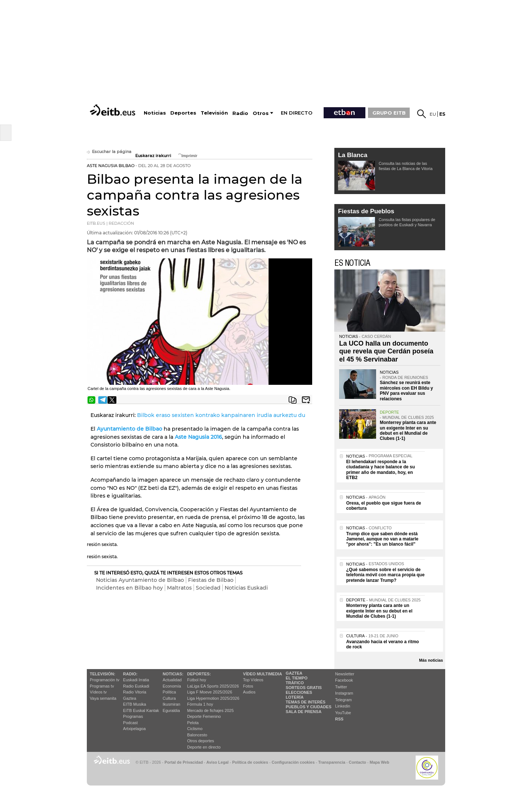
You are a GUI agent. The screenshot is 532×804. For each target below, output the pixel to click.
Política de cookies (250, 762)
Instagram (344, 693)
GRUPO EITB (389, 113)
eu (433, 114)
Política (169, 692)
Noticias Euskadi (246, 588)
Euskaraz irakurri (153, 156)
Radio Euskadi (136, 686)
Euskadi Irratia (136, 680)
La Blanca (353, 155)
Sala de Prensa (303, 712)
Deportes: (199, 674)
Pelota (193, 723)
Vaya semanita (103, 698)
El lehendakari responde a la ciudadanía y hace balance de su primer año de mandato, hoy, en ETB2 (381, 470)
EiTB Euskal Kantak (141, 710)
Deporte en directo (204, 747)
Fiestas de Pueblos (366, 211)
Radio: (130, 674)
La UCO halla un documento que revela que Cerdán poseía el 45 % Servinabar (386, 351)
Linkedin (343, 706)
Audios (249, 692)
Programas (133, 716)
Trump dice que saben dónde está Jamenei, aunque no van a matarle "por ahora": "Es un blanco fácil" (382, 539)
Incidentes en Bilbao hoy (129, 588)
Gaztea (129, 698)
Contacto (357, 762)
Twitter (341, 687)
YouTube (343, 713)
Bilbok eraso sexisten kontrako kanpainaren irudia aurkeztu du (221, 415)
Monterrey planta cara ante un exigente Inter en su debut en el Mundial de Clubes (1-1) (408, 430)
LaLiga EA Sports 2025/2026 (213, 686)
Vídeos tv (98, 692)
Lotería (294, 697)
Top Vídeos (253, 680)
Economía (172, 686)
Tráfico (295, 683)
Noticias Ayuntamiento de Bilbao (140, 580)
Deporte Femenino (204, 716)
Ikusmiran (171, 704)
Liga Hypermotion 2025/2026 (213, 698)
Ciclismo (195, 729)
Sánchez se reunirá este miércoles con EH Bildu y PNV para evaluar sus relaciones (406, 391)
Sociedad (208, 588)
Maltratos (179, 588)
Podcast (130, 723)
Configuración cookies (293, 762)
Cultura (169, 698)
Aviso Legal (218, 762)
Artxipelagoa (134, 729)
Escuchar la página (109, 152)
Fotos (248, 686)
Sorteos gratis (304, 688)
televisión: (103, 674)
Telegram (343, 700)
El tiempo (296, 678)
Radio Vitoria (135, 692)
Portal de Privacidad (184, 762)
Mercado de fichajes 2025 (211, 710)
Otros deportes (201, 741)
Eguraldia (171, 710)
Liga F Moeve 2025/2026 (210, 692)
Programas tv (102, 686)
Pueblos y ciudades (308, 707)
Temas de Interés (306, 702)
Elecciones (299, 692)
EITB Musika (134, 704)
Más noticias (431, 660)
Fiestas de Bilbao (211, 580)
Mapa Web (379, 762)
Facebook (344, 680)
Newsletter (345, 674)
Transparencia (332, 762)
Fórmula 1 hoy (200, 704)
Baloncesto (197, 735)
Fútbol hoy (197, 680)
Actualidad (172, 680)
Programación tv (105, 680)
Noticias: (173, 674)
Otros (261, 113)
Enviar (306, 400)
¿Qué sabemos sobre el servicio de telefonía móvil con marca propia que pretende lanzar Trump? (385, 575)
